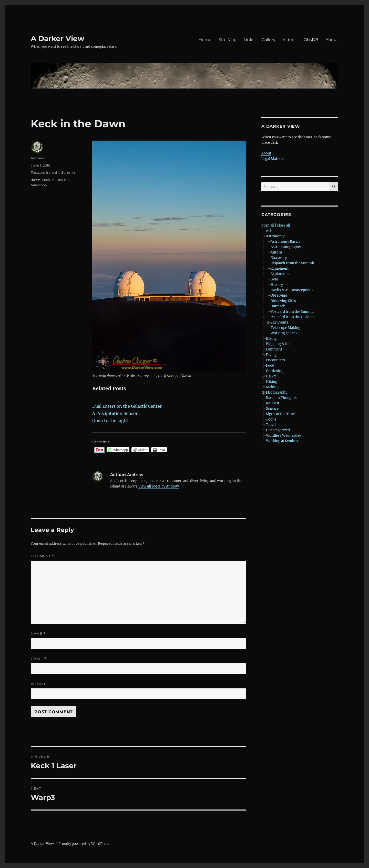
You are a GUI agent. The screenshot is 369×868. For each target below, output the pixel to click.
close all (284, 225)
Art (269, 231)
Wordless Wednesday (283, 436)
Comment (42, 556)
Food (270, 365)
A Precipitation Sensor (115, 413)
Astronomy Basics (285, 242)
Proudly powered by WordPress (84, 844)
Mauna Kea (61, 180)
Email (38, 659)
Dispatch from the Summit (292, 263)
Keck (46, 180)
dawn (35, 180)
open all (268, 225)
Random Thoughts (281, 398)
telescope (39, 185)
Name (38, 634)
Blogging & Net (278, 344)
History (277, 285)
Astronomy (275, 236)
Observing (279, 295)
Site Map (228, 40)
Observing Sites (283, 301)
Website (39, 684)
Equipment (280, 269)
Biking (271, 339)
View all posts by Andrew (159, 486)
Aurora (276, 252)
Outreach (278, 306)
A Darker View (58, 38)
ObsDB (311, 40)
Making (272, 387)
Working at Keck (284, 333)
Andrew (37, 158)
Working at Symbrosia (284, 441)
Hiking (272, 382)
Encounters (275, 360)
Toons (271, 419)
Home (205, 40)
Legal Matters (273, 159)
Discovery (279, 258)
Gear (274, 279)
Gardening (275, 371)
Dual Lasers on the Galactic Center (127, 406)
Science (272, 409)
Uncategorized (278, 430)
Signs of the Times (281, 414)
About (332, 40)
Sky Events (279, 322)
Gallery (269, 40)
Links (249, 40)
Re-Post (273, 403)
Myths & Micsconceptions (292, 290)
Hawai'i (272, 376)
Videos (290, 40)
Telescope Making (285, 328)
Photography (277, 392)
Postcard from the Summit (53, 172)
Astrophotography (286, 247)
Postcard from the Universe (293, 317)
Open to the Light (110, 421)
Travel (271, 425)
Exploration (280, 274)
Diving (271, 355)
